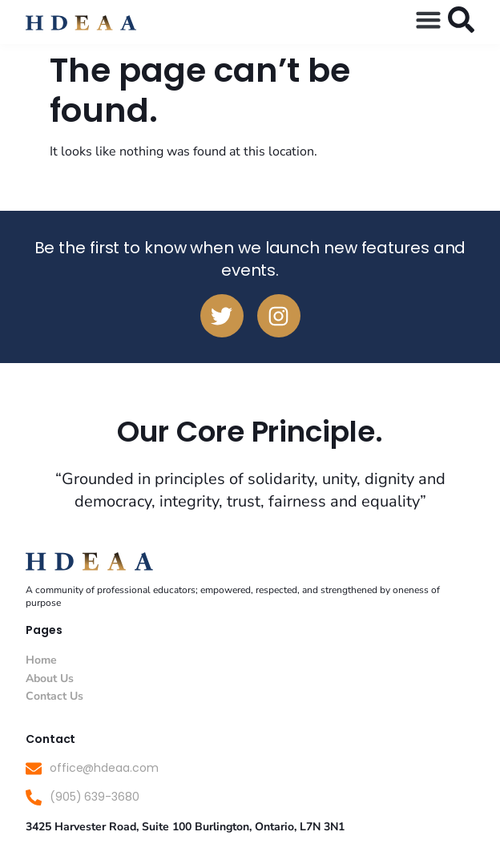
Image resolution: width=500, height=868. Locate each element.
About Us (50, 678)
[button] (428, 20)
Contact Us (54, 696)
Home (41, 660)
